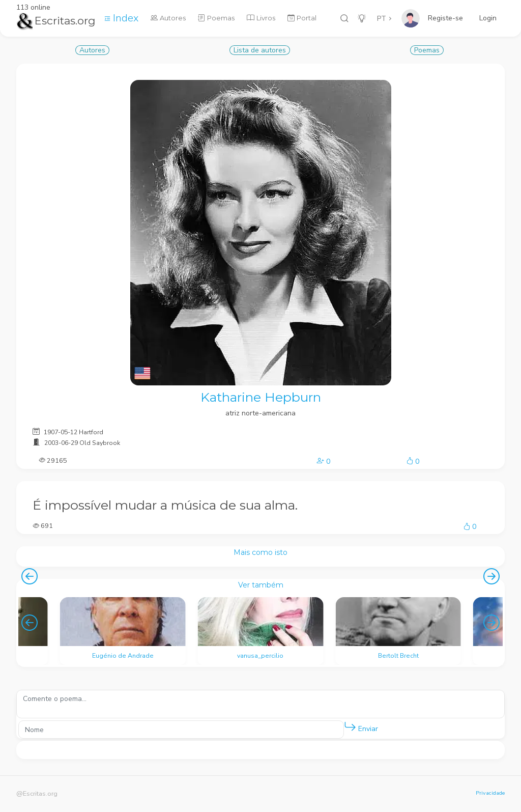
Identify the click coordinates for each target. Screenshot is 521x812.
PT (382, 19)
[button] (350, 727)
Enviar (361, 727)
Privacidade (490, 793)
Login (488, 18)
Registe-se (445, 18)
